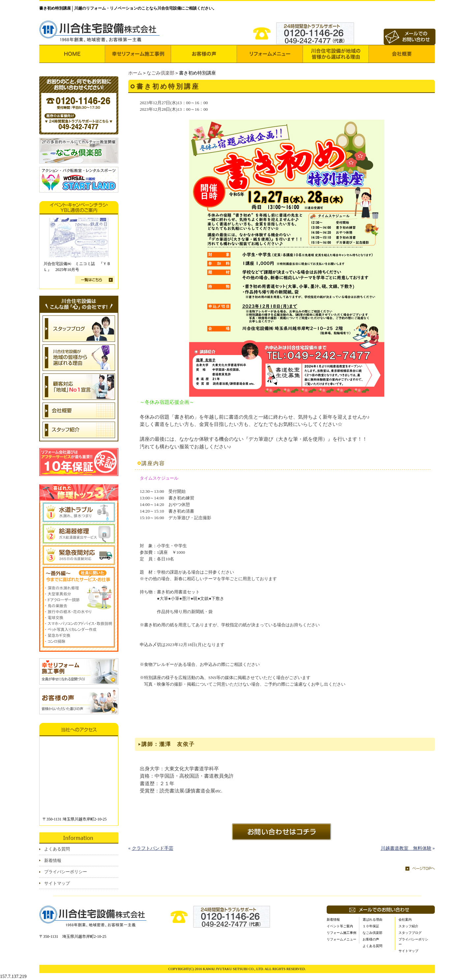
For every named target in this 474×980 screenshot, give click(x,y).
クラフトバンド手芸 (153, 848)
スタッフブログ (410, 933)
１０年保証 (371, 926)
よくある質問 (57, 849)
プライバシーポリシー (66, 872)
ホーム (135, 73)
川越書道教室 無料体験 (406, 848)
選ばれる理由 (372, 920)
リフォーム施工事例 (341, 933)
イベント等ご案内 (340, 926)
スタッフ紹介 (408, 926)
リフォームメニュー (341, 939)
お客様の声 (371, 939)
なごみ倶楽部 (161, 73)
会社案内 (405, 920)
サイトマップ (57, 883)
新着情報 (53, 861)
